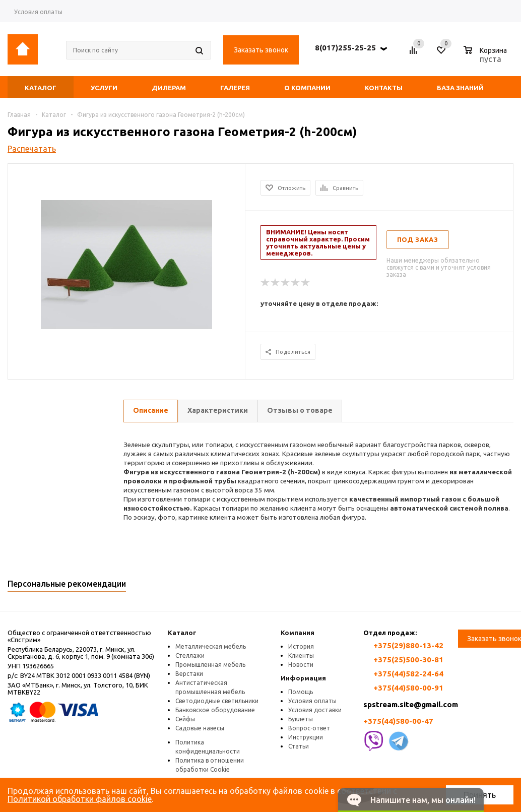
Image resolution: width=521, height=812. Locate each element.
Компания (298, 633)
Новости (301, 665)
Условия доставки (315, 710)
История (301, 646)
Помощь (301, 692)
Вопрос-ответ (309, 728)
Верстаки (189, 674)
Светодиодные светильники (217, 701)
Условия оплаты (312, 701)
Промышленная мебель (210, 665)
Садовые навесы (200, 728)
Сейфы (185, 719)
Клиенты (301, 655)
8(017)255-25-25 (345, 48)
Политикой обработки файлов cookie (80, 799)
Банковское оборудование (215, 710)
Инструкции (306, 737)
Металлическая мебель (211, 646)
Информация (303, 678)
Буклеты (301, 719)
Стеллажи (190, 655)
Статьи (299, 746)
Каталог (182, 633)
